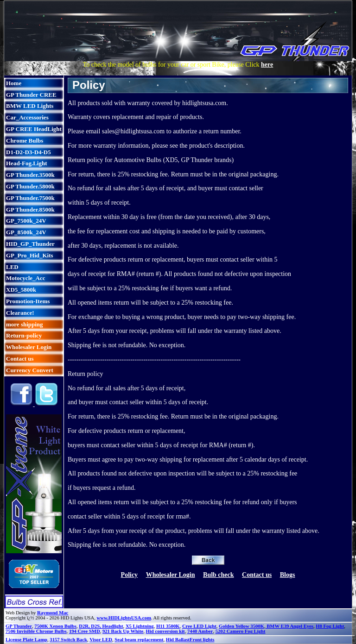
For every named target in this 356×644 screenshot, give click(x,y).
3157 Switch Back (68, 640)
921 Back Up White (123, 631)
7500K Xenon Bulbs (55, 626)
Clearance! (20, 313)
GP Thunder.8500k (30, 209)
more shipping (25, 324)
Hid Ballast (178, 640)
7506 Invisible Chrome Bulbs (36, 631)
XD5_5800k (21, 290)
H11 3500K (168, 626)
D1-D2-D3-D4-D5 (29, 152)
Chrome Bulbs (25, 141)
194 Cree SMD (85, 631)
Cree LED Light (199, 626)
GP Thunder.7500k (30, 198)
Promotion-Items (28, 301)
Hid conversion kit (165, 631)
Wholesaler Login (29, 347)
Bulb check (219, 575)
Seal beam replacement (139, 640)
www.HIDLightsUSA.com (124, 618)
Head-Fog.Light (26, 163)
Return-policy (24, 335)
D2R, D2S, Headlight (101, 626)
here (267, 65)
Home (14, 83)
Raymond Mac (53, 613)
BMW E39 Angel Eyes (289, 626)
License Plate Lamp (26, 640)
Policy (130, 575)
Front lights (202, 640)
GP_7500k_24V (26, 221)
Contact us (20, 359)
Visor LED (101, 640)
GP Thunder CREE (31, 95)
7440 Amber (200, 631)
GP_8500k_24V (26, 232)
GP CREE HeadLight (34, 129)
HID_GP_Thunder (30, 244)
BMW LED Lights (30, 106)
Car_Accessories (27, 117)
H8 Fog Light (330, 626)
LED (12, 267)
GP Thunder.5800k (30, 186)
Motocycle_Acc (25, 278)
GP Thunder (19, 626)
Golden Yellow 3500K (242, 626)
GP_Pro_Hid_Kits (30, 255)
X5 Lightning (140, 626)
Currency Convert (30, 370)
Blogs (288, 575)
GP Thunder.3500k (30, 175)
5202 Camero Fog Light (241, 631)
